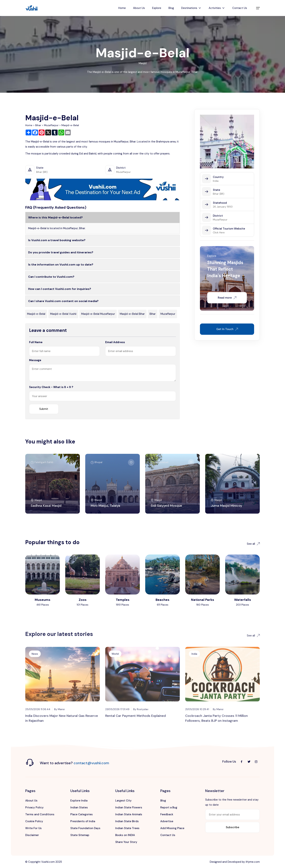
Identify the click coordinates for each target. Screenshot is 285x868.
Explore (157, 8)
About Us (139, 8)
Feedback (167, 814)
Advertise (167, 821)
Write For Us (33, 828)
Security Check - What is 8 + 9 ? (51, 387)
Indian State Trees (127, 828)
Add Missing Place (172, 828)
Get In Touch (227, 329)
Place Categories (82, 814)
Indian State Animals (129, 814)
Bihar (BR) (219, 194)
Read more (227, 298)
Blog (171, 8)
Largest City (123, 801)
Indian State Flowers (129, 807)
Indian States (79, 807)
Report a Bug (169, 807)
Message (35, 360)
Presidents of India (83, 821)
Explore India (79, 801)
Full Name (36, 342)
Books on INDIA (125, 835)
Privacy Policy (34, 807)
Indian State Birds (127, 821)
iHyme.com (253, 862)
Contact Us (240, 8)
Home (122, 8)
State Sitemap (80, 835)
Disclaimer (32, 835)
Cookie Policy (34, 821)
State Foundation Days (85, 828)
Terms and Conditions (40, 814)
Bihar (38, 125)
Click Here (219, 232)
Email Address (115, 342)
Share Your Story (126, 842)
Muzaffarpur (51, 125)
